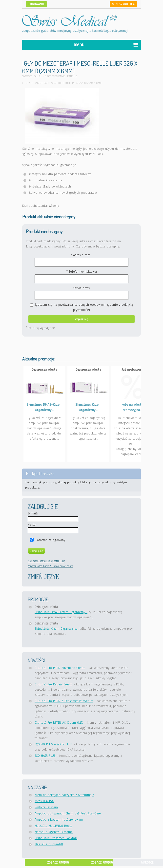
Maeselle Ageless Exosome (54, 832)
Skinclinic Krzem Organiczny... (56, 629)
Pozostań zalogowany (50, 540)
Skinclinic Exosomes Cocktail (56, 838)
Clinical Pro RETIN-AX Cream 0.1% (59, 723)
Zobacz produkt (59, 863)
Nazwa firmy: (82, 288)
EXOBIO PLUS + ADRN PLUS (53, 744)
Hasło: (32, 525)
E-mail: (33, 513)
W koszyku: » (123, 4)
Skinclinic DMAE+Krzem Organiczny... (61, 612)
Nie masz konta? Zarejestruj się (46, 561)
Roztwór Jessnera (46, 807)
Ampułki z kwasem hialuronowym (59, 820)
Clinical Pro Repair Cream (53, 684)
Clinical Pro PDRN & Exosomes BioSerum (64, 701)
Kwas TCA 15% (44, 801)
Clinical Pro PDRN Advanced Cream (60, 668)
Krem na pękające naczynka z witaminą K (64, 795)
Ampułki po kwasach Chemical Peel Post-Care (68, 813)
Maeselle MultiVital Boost (53, 826)
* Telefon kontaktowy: (82, 272)
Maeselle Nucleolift (49, 844)
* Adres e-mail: (81, 255)
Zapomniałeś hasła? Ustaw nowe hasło (50, 566)
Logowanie (36, 4)
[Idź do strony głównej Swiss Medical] (69, 17)
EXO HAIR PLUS (45, 756)
